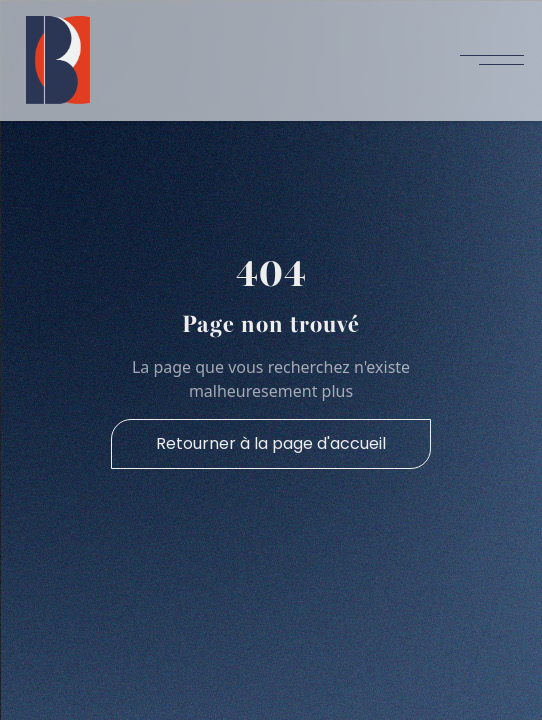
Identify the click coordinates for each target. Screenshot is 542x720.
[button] (492, 60)
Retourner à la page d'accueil (271, 443)
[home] (53, 60)
